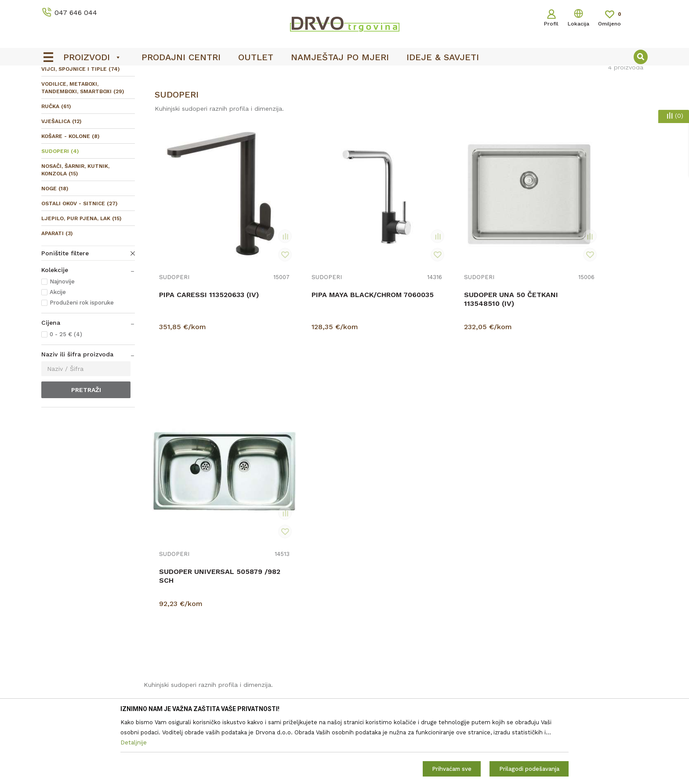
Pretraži (86, 455)
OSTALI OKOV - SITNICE (79, 269)
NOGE (55, 254)
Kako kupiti (365, 674)
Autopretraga (423, 112)
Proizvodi (54, 93)
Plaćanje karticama (377, 662)
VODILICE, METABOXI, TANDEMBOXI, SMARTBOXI (83, 153)
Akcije (58, 358)
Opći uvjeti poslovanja (381, 576)
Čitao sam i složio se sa (576, 603)
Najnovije (62, 347)
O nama (207, 576)
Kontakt (207, 588)
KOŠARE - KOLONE (70, 202)
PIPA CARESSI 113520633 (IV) (209, 332)
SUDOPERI (60, 217)
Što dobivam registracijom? (390, 686)
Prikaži (554, 112)
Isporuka (361, 637)
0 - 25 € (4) (66, 400)
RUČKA (56, 172)
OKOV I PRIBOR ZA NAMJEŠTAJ (118, 93)
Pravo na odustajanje (380, 613)
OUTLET (343, 75)
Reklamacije (366, 625)
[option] (344, 75)
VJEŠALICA (61, 187)
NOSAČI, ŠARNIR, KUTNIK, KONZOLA (75, 235)
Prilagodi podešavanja (529, 769)
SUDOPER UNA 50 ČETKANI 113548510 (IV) (456, 337)
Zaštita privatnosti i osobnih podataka (406, 588)
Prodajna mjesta (219, 600)
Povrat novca (368, 650)
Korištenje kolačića (377, 600)
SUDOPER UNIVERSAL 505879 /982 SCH (571, 337)
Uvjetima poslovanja (608, 599)
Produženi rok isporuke (82, 368)
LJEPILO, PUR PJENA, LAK (81, 284)
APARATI (57, 299)
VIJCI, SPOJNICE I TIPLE (80, 134)
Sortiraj (464, 112)
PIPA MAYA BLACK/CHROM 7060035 (329, 337)
